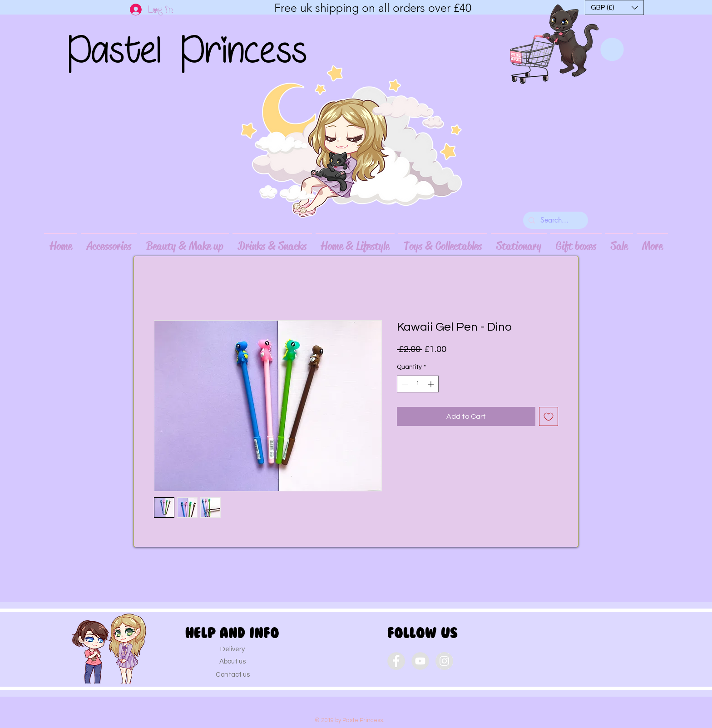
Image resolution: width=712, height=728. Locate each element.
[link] (612, 49)
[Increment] (432, 384)
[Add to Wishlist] (549, 416)
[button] (614, 7)
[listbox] (614, 7)
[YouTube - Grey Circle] (420, 661)
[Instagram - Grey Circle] (444, 661)
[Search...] (555, 220)
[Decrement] (404, 384)
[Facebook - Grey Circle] (396, 661)
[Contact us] (232, 674)
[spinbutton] (418, 384)
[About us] (232, 661)
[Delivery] (232, 649)
